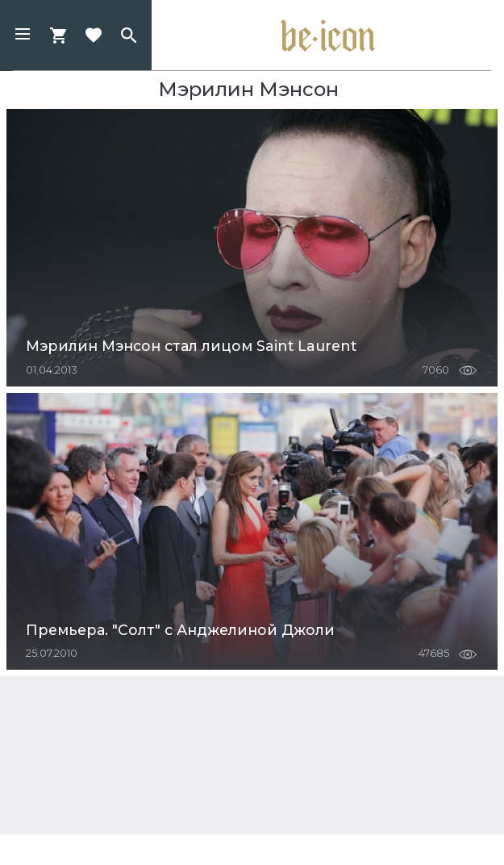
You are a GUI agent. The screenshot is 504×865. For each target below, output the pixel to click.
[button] (23, 36)
